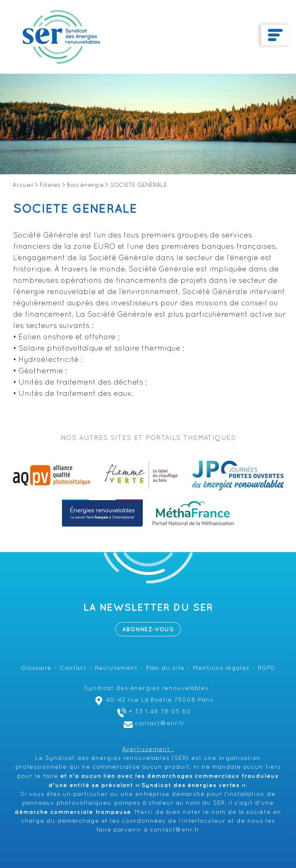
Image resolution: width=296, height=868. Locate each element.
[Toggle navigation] (275, 35)
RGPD (266, 668)
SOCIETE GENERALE (75, 209)
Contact (73, 668)
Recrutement (116, 668)
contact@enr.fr (153, 724)
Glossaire (36, 668)
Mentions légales (221, 668)
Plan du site (165, 668)
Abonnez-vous (148, 629)
